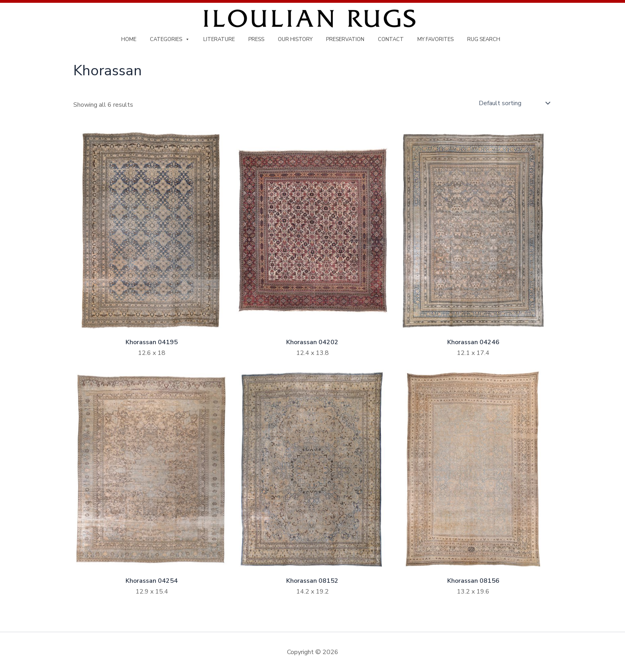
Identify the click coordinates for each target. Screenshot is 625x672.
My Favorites (435, 39)
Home (129, 39)
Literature (219, 39)
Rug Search (484, 39)
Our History (295, 39)
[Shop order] (514, 103)
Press (256, 39)
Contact (391, 39)
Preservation (345, 39)
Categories (170, 39)
